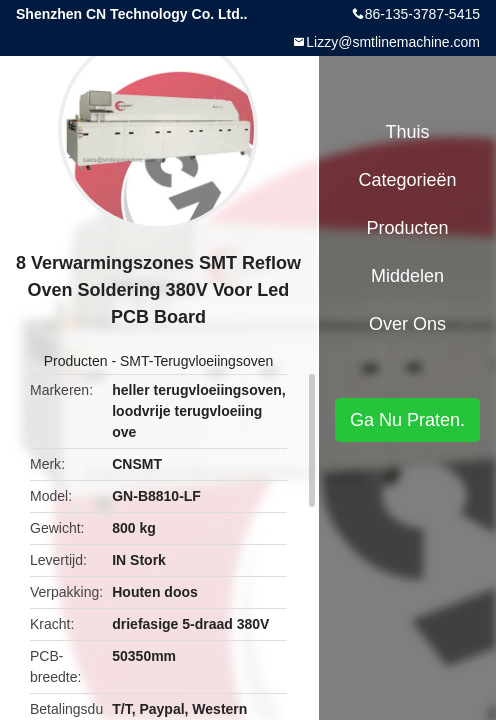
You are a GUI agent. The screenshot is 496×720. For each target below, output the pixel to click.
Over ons (407, 324)
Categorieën (407, 180)
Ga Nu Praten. (407, 420)
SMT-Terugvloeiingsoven (196, 361)
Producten (76, 361)
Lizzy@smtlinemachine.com (393, 42)
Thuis (407, 132)
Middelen (407, 276)
